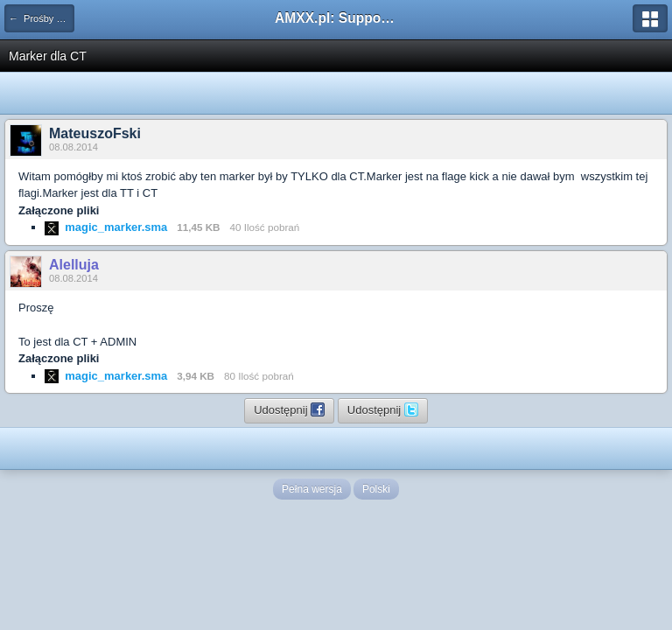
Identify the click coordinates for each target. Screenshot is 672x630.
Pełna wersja (312, 489)
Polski (376, 489)
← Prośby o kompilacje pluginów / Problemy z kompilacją (42, 18)
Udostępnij (289, 409)
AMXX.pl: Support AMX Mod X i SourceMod (336, 18)
